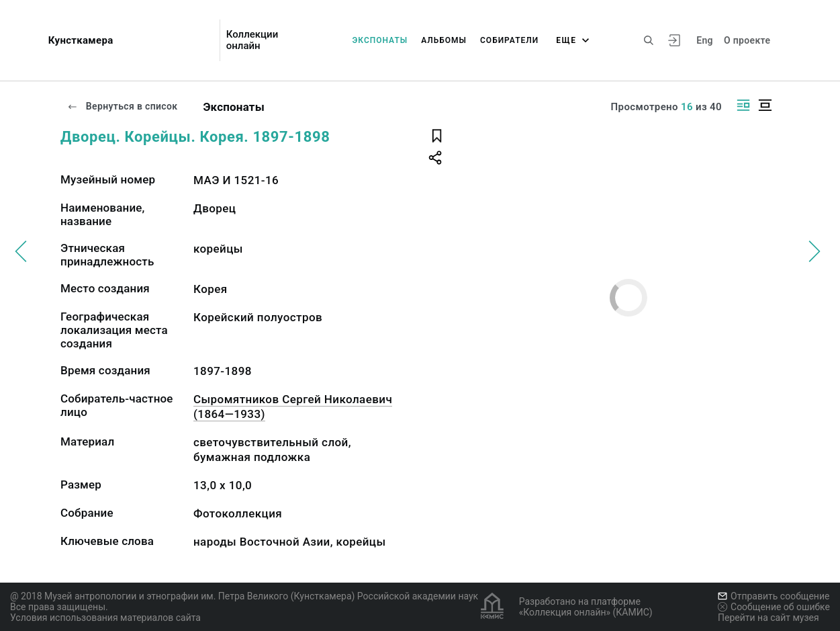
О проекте (747, 40)
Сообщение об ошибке (774, 607)
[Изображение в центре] (765, 105)
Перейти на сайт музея (768, 618)
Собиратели (509, 40)
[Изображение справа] (743, 105)
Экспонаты (380, 40)
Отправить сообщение (774, 596)
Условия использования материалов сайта (105, 618)
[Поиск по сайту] (649, 40)
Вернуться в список (122, 106)
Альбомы (444, 40)
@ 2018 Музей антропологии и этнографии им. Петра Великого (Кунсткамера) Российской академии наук (244, 596)
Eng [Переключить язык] (705, 40)
